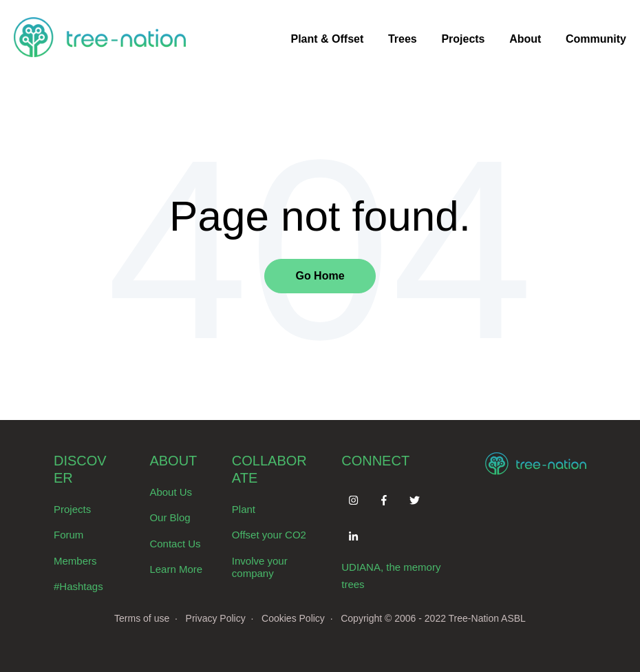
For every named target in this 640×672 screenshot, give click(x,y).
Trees (403, 39)
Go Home (320, 276)
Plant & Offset (327, 39)
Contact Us (175, 544)
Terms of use (142, 618)
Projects (463, 39)
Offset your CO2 (269, 535)
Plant (244, 509)
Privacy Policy (216, 618)
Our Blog (170, 517)
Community (596, 39)
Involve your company (260, 567)
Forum (68, 535)
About (525, 39)
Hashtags (81, 586)
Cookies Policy (293, 618)
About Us (171, 492)
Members (75, 561)
